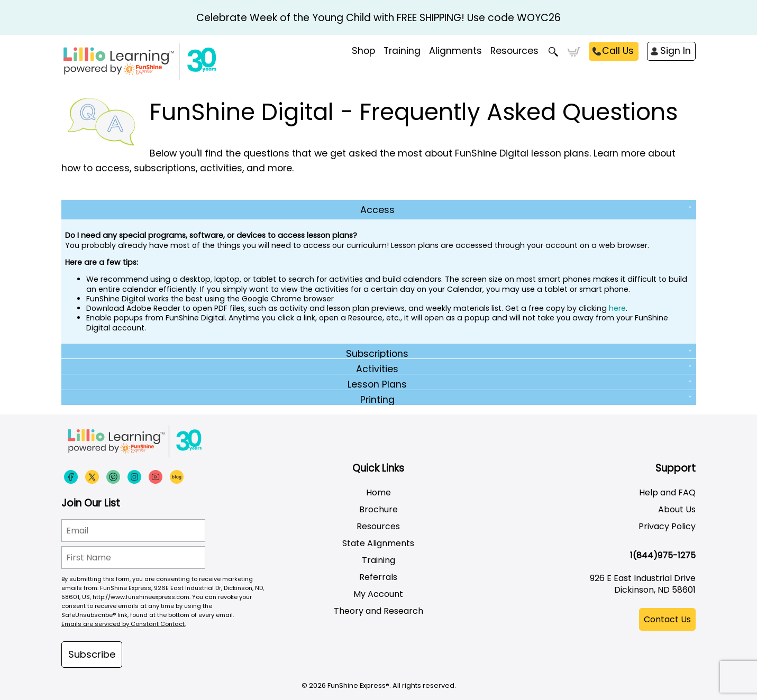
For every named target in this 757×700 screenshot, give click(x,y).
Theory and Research (379, 611)
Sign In (676, 51)
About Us (677, 509)
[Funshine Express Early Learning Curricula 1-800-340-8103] (162, 61)
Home (379, 492)
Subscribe (92, 654)
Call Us (618, 51)
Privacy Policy (667, 526)
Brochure (379, 509)
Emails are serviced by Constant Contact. (124, 624)
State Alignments (378, 543)
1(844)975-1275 (663, 555)
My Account (378, 594)
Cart (574, 52)
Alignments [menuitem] (455, 51)
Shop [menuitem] (363, 51)
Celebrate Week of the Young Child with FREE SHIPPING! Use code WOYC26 (379, 18)
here (617, 308)
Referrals (378, 577)
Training (379, 560)
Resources (514, 51)
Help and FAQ (667, 492)
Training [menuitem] (402, 51)
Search (553, 52)
